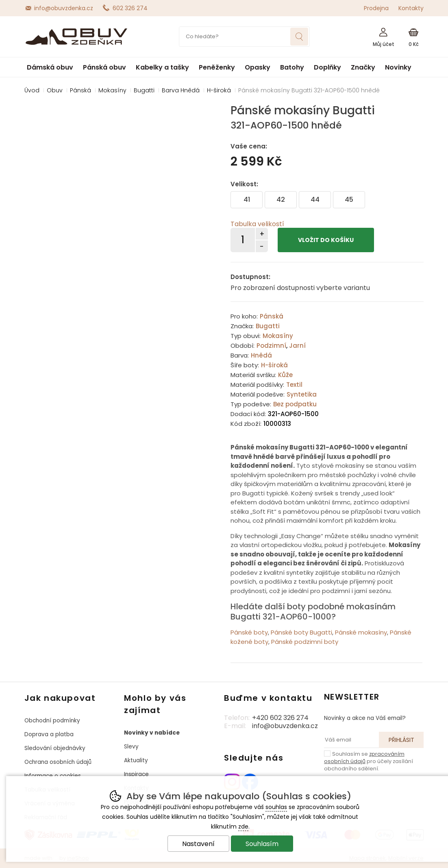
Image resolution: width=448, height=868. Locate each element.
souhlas (276, 807)
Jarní (297, 346)
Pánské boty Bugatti (301, 632)
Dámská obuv (50, 67)
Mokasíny (278, 336)
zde (243, 827)
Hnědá (261, 355)
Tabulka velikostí (257, 224)
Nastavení (198, 844)
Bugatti (268, 326)
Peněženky (217, 67)
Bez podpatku (295, 404)
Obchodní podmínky (52, 721)
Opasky (258, 67)
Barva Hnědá (181, 90)
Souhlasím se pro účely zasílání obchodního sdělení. (369, 761)
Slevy (131, 747)
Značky (363, 67)
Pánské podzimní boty (305, 642)
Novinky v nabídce (152, 733)
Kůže (285, 375)
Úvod (32, 90)
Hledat (299, 37)
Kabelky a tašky (162, 67)
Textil (294, 385)
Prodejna (376, 8)
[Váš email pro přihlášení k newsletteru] (352, 740)
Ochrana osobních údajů (58, 762)
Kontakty (411, 8)
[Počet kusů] (243, 240)
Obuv (55, 90)
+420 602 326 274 (280, 718)
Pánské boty (249, 632)
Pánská (272, 316)
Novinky (398, 67)
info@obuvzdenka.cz (64, 8)
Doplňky (327, 67)
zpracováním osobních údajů (364, 758)
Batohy (292, 67)
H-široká (274, 365)
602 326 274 (130, 8)
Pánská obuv (104, 67)
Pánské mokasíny (361, 632)
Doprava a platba (49, 734)
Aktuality (136, 760)
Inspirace (136, 774)
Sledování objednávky (55, 748)
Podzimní (271, 346)
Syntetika (302, 394)
